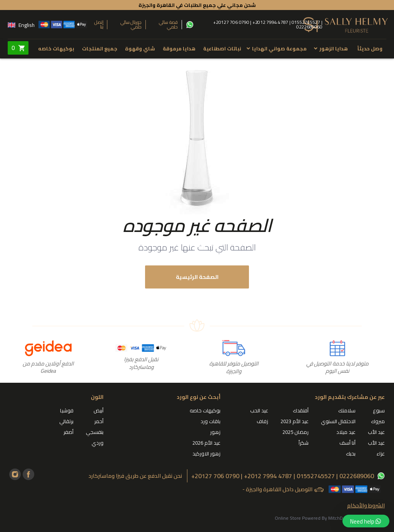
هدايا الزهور (334, 48)
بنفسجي (95, 432)
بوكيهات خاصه (56, 48)
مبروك (378, 421)
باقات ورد (210, 421)
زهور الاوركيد (206, 454)
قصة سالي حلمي (168, 25)
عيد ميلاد (346, 432)
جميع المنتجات (100, 48)
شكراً (304, 443)
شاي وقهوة (140, 48)
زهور (215, 432)
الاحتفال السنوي (338, 421)
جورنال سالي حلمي (131, 25)
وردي (98, 443)
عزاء (381, 454)
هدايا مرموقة (179, 48)
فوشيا (67, 410)
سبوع (379, 410)
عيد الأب (376, 432)
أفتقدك (301, 410)
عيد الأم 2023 (295, 421)
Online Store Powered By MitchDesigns (316, 518)
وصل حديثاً (370, 48)
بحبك (351, 454)
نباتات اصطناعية (222, 48)
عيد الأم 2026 (206, 443)
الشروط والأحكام (366, 505)
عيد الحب (259, 410)
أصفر (68, 432)
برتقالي (66, 421)
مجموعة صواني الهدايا (279, 48)
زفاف (262, 421)
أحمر (99, 421)
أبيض (98, 410)
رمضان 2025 (295, 432)
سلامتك (347, 410)
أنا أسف (347, 443)
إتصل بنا (99, 25)
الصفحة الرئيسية (197, 277)
